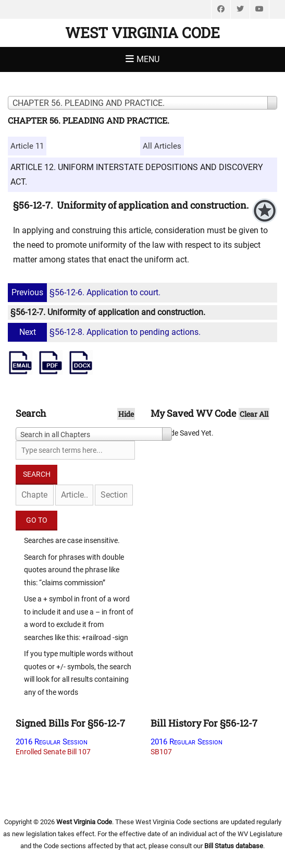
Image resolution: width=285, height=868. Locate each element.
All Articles (162, 146)
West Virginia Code (142, 33)
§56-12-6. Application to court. (85, 292)
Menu (148, 59)
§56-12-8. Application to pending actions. (106, 332)
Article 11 (27, 146)
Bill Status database (234, 846)
